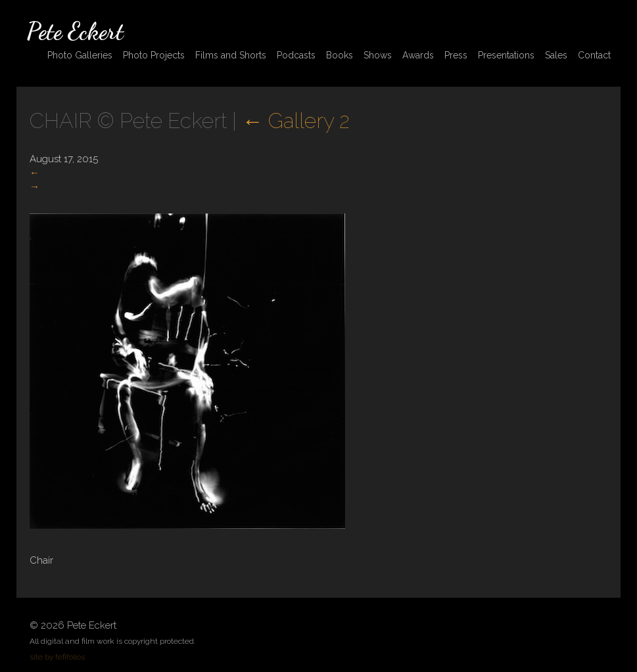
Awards (418, 55)
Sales (556, 55)
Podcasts (296, 55)
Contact (594, 55)
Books (340, 55)
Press (456, 55)
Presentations (506, 55)
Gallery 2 (296, 121)
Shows (378, 55)
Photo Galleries (80, 55)
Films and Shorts (231, 55)
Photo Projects (154, 55)
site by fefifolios (57, 657)
